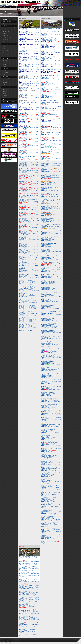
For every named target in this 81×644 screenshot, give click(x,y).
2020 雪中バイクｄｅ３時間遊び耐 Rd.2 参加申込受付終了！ (50, 176)
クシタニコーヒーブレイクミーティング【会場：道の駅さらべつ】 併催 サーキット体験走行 (51, 237)
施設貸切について (7, 83)
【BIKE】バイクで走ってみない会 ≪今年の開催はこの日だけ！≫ (51, 510)
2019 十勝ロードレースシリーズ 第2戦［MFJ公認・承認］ (29, 187)
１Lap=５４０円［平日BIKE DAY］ (50, 399)
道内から (5, 89)
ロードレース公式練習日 (26, 280)
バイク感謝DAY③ (46, 367)
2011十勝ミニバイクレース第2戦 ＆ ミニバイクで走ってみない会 (29, 324)
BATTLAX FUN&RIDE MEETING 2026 (52, 29)
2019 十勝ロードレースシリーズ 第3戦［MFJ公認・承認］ (29, 182)
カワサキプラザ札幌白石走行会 (51, 148)
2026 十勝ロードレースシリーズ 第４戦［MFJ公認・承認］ (29, 44)
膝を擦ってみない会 (47, 378)
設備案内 (5, 75)
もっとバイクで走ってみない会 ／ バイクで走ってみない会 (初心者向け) (50, 327)
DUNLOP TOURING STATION (50, 376)
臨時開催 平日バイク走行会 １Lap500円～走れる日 (50, 498)
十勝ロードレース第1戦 (25, 330)
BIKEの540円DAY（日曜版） (51, 390)
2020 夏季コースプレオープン (27, 604)
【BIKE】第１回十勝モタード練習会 (50, 343)
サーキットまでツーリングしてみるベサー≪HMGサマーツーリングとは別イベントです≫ (51, 311)
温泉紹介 (5, 97)
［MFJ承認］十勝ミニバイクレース (29, 55)
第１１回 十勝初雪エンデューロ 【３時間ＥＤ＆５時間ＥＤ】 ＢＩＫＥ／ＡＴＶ (51, 537)
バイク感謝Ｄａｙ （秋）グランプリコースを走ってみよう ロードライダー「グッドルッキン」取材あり (51, 355)
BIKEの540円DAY (48, 214)
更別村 (4, 93)
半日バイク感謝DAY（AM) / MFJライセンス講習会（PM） (51, 337)
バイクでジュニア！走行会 (50, 79)
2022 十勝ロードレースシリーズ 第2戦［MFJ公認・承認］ (29, 132)
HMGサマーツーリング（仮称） (51, 314)
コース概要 (5, 73)
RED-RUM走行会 (48, 360)
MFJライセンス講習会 (47, 157)
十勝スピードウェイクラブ (9, 66)
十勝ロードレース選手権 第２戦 (28, 319)
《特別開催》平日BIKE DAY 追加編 (51, 414)
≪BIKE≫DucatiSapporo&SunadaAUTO (52, 424)
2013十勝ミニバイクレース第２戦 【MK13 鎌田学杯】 (28, 301)
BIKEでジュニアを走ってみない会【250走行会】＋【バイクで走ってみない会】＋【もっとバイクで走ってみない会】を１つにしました (51, 200)
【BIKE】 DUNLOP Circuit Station (51, 283)
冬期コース (5, 85)
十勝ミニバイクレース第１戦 (27, 318)
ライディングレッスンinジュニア (50, 242)
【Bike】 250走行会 (47, 335)
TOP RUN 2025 (46, 57)
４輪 (4, 46)
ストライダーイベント (47, 232)
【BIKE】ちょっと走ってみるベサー (50, 503)
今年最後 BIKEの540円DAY (49, 254)
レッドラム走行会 (48, 299)
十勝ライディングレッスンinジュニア (51, 174)
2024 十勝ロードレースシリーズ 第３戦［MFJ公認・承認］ (29, 85)
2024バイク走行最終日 (49, 68)
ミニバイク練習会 (24, 293)
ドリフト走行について (8, 30)
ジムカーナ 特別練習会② (48, 97)
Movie (4, 56)
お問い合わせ (76, 640)
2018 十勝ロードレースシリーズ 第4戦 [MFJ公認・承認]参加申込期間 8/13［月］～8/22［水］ (29, 207)
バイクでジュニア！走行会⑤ (50, 38)
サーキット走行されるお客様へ (10, 28)
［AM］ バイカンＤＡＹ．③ (50, 75)
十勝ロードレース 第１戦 (26, 294)
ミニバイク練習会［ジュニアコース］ (29, 58)
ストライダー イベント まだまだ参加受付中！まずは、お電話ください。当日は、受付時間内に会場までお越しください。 (29, 611)
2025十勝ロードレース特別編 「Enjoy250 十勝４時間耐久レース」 (50, 41)
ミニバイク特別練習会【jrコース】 (50, 49)
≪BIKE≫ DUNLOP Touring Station (51, 427)
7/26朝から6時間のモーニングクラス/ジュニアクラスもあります (29, 619)
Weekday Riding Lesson (48, 218)
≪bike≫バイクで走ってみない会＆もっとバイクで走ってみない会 (50, 440)
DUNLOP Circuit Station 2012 (50, 514)
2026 (4, 24)
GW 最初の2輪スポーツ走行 (49, 207)
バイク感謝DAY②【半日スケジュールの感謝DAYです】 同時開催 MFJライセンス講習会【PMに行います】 (51, 226)
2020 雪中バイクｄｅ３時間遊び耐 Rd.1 (50, 178)
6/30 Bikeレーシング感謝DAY (49, 471)
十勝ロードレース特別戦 (26, 322)
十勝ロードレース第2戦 (25, 327)
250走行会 (45, 246)
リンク (4, 99)
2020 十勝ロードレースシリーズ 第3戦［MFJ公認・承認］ (29, 163)
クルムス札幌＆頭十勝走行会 (50, 323)
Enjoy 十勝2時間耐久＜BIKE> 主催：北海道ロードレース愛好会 (49, 183)
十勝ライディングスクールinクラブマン (51, 520)
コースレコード (6, 54)
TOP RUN (45, 78)
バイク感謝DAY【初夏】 (48, 480)
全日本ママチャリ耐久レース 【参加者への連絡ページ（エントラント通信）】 (29, 586)
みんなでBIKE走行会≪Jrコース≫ (50, 353)
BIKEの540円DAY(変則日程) (49, 331)
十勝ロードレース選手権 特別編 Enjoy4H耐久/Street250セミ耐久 (28, 309)
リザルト (5, 52)
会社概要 (71, 640)
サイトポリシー (59, 640)
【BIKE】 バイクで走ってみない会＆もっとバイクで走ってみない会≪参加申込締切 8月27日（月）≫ (51, 222)
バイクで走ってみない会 (49, 98)
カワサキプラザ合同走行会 (48, 143)
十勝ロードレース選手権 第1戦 (27, 308)
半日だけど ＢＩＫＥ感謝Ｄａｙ (50, 401)
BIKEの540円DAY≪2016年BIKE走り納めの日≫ (48, 295)
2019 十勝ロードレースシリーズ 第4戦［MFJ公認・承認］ (29, 173)
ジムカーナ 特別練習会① (48, 99)
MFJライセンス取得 (47, 439)
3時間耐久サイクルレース (49, 248)
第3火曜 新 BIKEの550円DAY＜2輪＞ (51, 181)
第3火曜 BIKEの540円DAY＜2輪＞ (50, 186)
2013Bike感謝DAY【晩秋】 (48, 452)
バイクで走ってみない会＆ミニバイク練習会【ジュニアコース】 (51, 145)
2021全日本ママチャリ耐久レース (28, 595)
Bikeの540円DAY (49, 352)
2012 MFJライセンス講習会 (49, 515)
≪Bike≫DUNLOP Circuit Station (51, 428)
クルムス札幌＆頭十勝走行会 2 (50, 304)
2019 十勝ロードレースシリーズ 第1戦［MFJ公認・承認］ (29, 193)
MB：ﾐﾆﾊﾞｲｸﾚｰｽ (6, 40)
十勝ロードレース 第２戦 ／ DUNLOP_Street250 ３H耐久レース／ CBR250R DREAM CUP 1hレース (28, 287)
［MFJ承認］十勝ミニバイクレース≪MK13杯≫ (29, 104)
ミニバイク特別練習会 (48, 122)
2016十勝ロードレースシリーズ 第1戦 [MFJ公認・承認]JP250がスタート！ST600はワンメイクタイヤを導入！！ (29, 255)
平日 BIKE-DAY (46, 426)
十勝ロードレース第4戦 (25, 321)
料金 (4, 81)
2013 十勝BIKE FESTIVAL (49, 459)
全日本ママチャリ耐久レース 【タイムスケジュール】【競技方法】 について (29, 593)
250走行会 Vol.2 (46, 300)
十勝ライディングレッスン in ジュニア (52, 56)
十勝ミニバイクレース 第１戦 (27, 305)
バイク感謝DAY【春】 (47, 484)
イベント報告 (6, 50)
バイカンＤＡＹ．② (47, 82)
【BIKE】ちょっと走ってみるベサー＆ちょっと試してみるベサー (51, 457)
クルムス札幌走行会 (48, 350)
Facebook (5, 42)
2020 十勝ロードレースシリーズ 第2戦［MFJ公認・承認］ (29, 166)
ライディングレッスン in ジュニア (50, 272)
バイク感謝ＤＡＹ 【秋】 (48, 502)
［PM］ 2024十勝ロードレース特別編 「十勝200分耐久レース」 (51, 71)
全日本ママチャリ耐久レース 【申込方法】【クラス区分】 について (29, 591)
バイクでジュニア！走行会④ (50, 48)
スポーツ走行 (6, 79)
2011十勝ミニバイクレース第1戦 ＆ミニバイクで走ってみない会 (29, 328)
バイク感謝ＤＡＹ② (47, 389)
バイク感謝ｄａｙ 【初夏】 (49, 437)
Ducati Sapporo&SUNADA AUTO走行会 (52, 468)
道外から (5, 91)
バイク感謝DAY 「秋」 (48, 517)
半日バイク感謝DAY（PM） (49, 393)
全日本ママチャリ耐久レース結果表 (28, 602)
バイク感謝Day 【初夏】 (48, 528)
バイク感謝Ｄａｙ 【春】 (48, 445)
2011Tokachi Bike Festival (48, 523)
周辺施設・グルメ (7, 95)
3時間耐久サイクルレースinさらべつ (30, 578)
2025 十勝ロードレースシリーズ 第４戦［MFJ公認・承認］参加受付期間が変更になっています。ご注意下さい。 (30, 51)
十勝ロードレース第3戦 (25, 325)
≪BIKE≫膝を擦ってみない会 (49, 404)
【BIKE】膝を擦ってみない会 (49, 429)
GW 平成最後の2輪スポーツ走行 (50, 206)
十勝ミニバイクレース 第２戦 (27, 281)
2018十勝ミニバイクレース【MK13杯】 (29, 203)
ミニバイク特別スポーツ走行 (49, 266)
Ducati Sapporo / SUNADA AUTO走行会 (51, 80)
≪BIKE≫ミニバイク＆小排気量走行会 (51, 442)
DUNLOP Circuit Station (49, 329)
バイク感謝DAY (46, 185)
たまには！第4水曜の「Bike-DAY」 (50, 521)
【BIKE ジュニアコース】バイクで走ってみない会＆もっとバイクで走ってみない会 (51, 463)
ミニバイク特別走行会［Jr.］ (49, 84)
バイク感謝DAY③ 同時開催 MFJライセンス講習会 (49, 216)
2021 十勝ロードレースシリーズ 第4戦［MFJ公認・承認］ (29, 139)
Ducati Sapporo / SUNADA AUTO (51, 370)
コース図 (5, 71)
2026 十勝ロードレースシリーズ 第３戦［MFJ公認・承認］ (29, 39)
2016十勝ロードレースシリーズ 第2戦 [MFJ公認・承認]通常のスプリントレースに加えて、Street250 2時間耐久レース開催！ (29, 249)
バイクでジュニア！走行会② (50, 31)
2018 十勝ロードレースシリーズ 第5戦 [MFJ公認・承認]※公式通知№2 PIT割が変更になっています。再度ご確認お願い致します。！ (29, 198)
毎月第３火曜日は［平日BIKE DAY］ (51, 410)
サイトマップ (66, 640)
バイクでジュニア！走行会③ (50, 51)
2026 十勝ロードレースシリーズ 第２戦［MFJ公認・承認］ (29, 34)
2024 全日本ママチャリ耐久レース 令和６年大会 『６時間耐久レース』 (29, 571)
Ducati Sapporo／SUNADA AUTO (51, 277)
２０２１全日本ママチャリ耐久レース (29, 596)
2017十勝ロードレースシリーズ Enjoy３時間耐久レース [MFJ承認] (29, 222)
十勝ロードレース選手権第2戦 (27, 306)
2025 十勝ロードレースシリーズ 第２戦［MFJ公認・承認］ (30, 66)
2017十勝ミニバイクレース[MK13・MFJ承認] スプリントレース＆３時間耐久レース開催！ (51, 262)
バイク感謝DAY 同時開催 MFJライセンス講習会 (49, 250)
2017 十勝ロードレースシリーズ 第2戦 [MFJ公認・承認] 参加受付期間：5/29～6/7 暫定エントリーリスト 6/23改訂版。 (29, 233)
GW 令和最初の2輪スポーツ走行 (50, 204)
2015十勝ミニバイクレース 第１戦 (28, 274)
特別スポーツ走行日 (25, 252)
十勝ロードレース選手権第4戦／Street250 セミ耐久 (27, 296)
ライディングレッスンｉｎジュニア (28, 269)
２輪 (4, 48)
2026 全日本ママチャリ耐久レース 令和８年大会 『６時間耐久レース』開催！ (29, 557)
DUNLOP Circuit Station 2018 (50, 243)
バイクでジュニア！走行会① (50, 63)
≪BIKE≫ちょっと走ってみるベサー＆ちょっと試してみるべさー (51, 408)
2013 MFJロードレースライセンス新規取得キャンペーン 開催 (51, 486)
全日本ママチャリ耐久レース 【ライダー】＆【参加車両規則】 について (29, 588)
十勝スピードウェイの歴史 (9, 102)
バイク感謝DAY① (46, 395)
